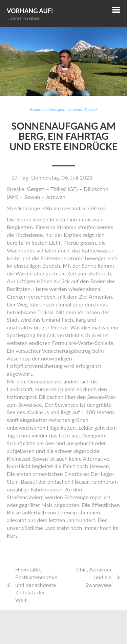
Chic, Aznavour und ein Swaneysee (94, 577)
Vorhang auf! (30, 11)
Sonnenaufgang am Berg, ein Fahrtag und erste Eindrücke (63, 136)
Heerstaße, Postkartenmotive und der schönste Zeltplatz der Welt (36, 585)
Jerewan (75, 109)
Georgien (57, 109)
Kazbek (91, 109)
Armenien (38, 109)
